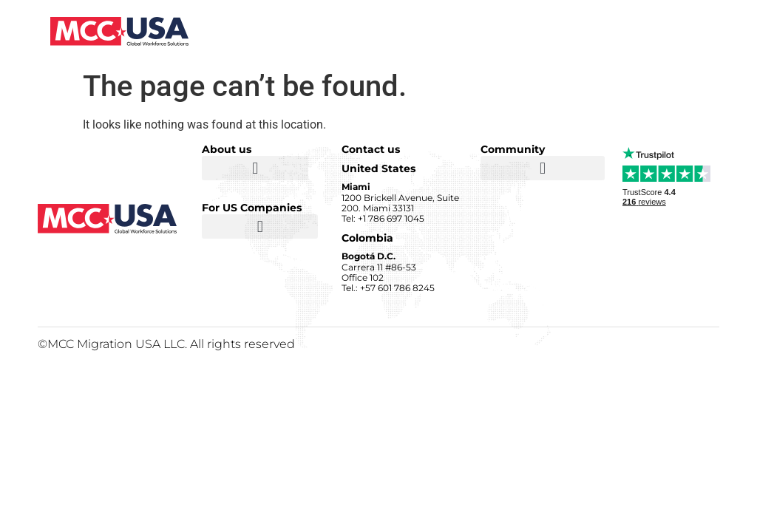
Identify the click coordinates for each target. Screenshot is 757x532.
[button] (255, 168)
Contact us (371, 149)
